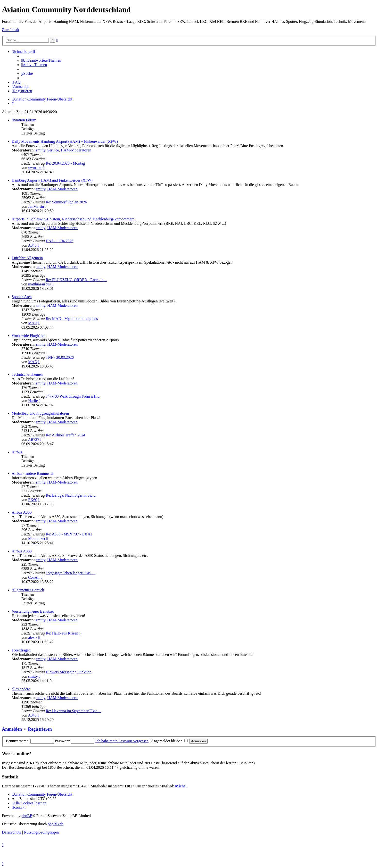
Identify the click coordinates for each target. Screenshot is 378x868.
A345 (32, 245)
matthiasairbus (39, 284)
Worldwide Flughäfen (29, 336)
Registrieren (40, 729)
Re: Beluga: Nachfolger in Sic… (71, 495)
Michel (181, 786)
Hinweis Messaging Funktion (68, 672)
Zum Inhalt (11, 30)
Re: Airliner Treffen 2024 (65, 435)
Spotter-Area (22, 297)
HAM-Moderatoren (76, 150)
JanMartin (36, 206)
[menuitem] (41, 60)
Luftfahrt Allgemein (27, 258)
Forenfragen (21, 650)
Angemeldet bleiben (169, 741)
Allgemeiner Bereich (28, 590)
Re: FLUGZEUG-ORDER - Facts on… (76, 280)
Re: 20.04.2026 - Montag (65, 163)
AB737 (33, 439)
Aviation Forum (24, 120)
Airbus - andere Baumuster (33, 473)
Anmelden (12, 729)
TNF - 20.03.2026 (60, 357)
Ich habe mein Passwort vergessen (122, 741)
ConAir (34, 577)
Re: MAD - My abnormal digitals (72, 319)
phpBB (27, 816)
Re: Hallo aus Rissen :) (64, 633)
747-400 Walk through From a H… (73, 396)
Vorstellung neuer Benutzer (33, 611)
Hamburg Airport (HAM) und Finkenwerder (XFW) (52, 180)
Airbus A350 (22, 512)
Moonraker (37, 538)
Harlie (33, 401)
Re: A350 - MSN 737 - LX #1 (69, 534)
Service (53, 150)
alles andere (21, 689)
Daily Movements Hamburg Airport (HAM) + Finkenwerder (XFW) (65, 141)
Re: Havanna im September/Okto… (73, 711)
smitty (41, 150)
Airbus (17, 452)
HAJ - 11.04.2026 (59, 241)
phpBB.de (56, 824)
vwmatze (35, 168)
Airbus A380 (22, 551)
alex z (33, 638)
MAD (33, 323)
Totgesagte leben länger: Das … (70, 573)
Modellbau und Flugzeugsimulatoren (40, 413)
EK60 (33, 500)
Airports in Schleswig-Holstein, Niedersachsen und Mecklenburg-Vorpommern (73, 219)
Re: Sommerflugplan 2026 (66, 202)
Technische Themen (27, 374)
